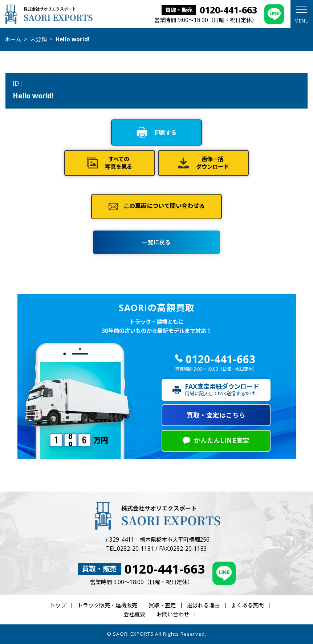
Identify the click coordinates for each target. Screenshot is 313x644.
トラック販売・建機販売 (107, 605)
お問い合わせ (173, 614)
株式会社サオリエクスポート (48, 14)
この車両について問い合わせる (164, 206)
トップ (58, 605)
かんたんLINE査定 (222, 441)
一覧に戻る (156, 242)
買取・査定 (162, 605)
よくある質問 (247, 605)
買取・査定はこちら (216, 415)
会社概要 (134, 614)
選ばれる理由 (203, 605)
